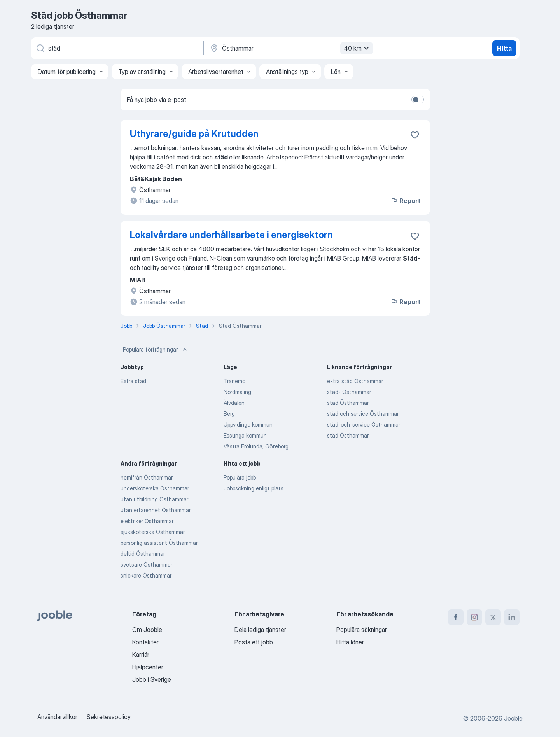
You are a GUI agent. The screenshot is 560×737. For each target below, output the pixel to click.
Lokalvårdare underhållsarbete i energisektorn (231, 235)
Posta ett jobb (254, 642)
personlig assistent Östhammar (159, 543)
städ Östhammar (348, 435)
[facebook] (456, 617)
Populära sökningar (362, 630)
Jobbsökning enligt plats (254, 488)
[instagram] (474, 617)
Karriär (141, 655)
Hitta (504, 48)
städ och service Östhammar (363, 414)
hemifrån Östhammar (147, 477)
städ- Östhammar (349, 392)
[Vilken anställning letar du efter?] (117, 48)
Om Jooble (147, 630)
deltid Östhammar (143, 554)
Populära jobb (240, 477)
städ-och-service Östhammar (364, 425)
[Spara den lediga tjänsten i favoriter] (415, 135)
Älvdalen (234, 403)
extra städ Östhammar (355, 381)
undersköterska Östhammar (155, 488)
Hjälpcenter (148, 667)
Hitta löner (350, 642)
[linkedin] (512, 617)
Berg (229, 414)
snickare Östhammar (146, 575)
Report (405, 201)
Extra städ (133, 381)
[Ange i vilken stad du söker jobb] (290, 48)
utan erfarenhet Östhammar (156, 510)
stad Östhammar (348, 403)
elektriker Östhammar (147, 521)
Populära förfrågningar (156, 350)
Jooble (513, 718)
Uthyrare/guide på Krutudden (194, 134)
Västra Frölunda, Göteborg (256, 446)
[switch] (418, 100)
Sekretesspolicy (109, 717)
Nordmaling (237, 392)
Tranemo (234, 381)
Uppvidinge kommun (248, 425)
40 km (357, 48)
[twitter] (493, 617)
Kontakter (145, 642)
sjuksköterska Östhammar (153, 532)
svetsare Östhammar (146, 565)
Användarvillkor (57, 717)
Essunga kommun (245, 435)
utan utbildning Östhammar (154, 499)
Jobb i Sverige (152, 679)
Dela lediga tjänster (260, 630)
